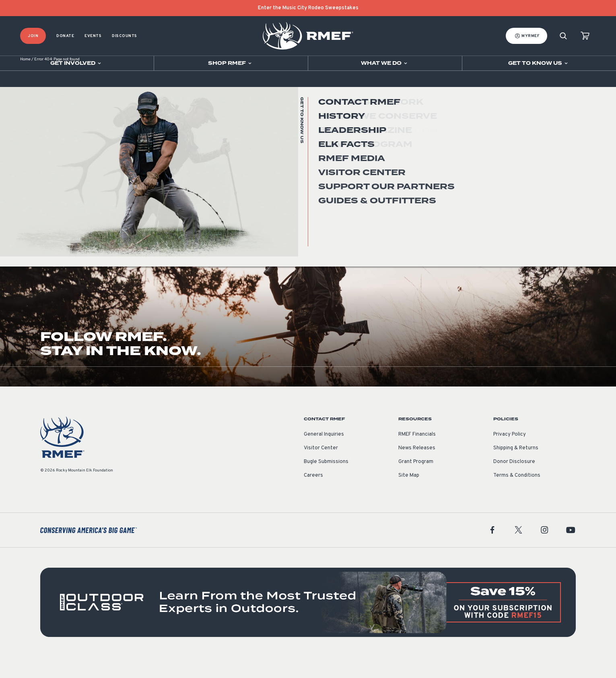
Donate (65, 36)
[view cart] (585, 36)
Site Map (409, 496)
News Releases (417, 469)
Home (25, 80)
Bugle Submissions (326, 483)
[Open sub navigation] (77, 63)
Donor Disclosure (514, 483)
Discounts (125, 36)
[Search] (563, 36)
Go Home (558, 163)
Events (93, 36)
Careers (313, 496)
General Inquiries (324, 455)
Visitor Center (321, 469)
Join (33, 36)
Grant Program (416, 483)
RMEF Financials (417, 455)
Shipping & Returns (516, 469)
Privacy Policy (510, 455)
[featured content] (308, 623)
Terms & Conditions (517, 496)
